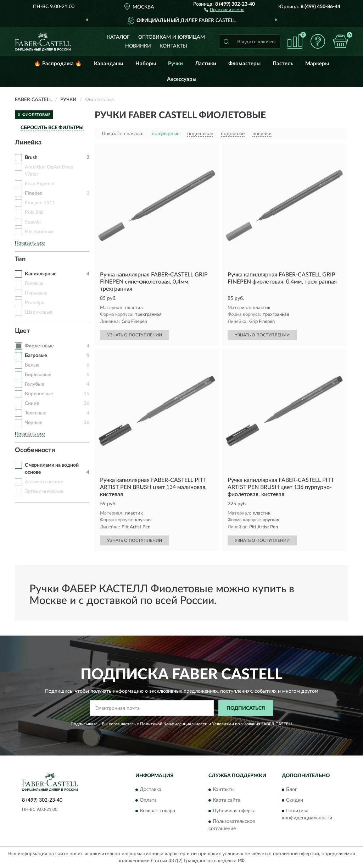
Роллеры (35, 303)
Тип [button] (20, 259)
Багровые (36, 356)
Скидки (295, 800)
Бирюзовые (38, 375)
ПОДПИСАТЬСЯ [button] (246, 708)
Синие (32, 403)
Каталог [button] (118, 37)
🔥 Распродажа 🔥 (58, 64)
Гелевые (34, 284)
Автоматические (44, 482)
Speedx (33, 222)
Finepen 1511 (40, 203)
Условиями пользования (236, 724)
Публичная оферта (234, 811)
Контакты (173, 46)
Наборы (146, 64)
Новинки (138, 46)
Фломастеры (244, 64)
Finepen (34, 193)
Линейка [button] (28, 143)
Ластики (206, 64)
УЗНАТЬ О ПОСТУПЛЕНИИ (135, 335)
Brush (31, 158)
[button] (224, 9)
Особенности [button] (35, 450)
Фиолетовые (39, 346)
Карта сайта (227, 800)
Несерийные (39, 232)
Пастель (283, 64)
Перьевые (36, 293)
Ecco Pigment (40, 184)
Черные (33, 423)
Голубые (34, 384)
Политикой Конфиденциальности (174, 724)
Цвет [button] (22, 331)
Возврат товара (157, 811)
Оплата (148, 800)
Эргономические (44, 491)
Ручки (175, 64)
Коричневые (39, 394)
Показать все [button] (30, 243)
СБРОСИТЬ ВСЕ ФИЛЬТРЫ (52, 128)
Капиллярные (41, 274)
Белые (32, 365)
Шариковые (39, 312)
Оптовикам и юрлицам (172, 37)
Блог (292, 790)
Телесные (35, 413)
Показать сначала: (123, 134)
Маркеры (317, 64)
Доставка (150, 790)
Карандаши (109, 64)
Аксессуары (182, 79)
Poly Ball (34, 213)
